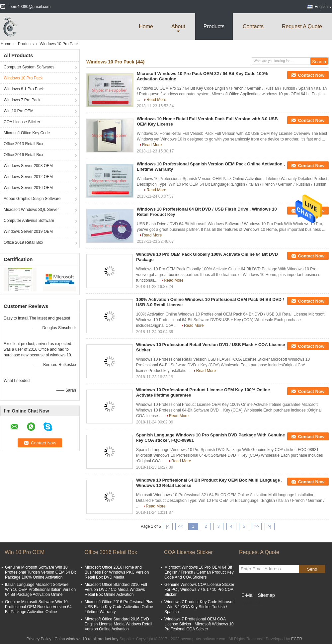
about (178, 26)
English (323, 7)
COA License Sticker (22, 122)
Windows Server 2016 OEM (28, 188)
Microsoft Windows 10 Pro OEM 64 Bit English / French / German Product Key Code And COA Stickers (199, 572)
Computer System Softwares (29, 67)
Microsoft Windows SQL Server (31, 210)
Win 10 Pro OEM (19, 111)
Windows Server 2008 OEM (28, 166)
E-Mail (248, 595)
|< (168, 526)
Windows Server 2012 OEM (28, 177)
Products (214, 26)
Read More (156, 100)
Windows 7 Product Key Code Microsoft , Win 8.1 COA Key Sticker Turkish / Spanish (199, 607)
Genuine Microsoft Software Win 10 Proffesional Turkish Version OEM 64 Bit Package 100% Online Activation (40, 572)
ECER (297, 639)
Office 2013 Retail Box (23, 144)
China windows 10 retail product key (86, 639)
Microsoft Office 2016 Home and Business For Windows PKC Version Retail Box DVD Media (117, 572)
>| (270, 526)
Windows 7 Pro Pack (22, 100)
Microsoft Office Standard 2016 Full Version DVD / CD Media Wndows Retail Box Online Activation (116, 590)
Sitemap (266, 595)
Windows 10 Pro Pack (23, 78)
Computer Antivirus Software (29, 221)
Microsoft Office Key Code (27, 133)
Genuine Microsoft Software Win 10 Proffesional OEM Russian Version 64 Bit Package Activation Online (38, 607)
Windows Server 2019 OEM (28, 231)
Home (146, 26)
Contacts (253, 26)
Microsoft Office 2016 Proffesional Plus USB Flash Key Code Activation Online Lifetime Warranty (119, 607)
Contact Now (311, 75)
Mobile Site (251, 603)
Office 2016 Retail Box (23, 155)
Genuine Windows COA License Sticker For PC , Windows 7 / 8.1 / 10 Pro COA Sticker (199, 590)
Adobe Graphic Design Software (32, 199)
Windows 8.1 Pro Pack (24, 89)
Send (312, 569)
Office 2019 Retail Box (23, 242)
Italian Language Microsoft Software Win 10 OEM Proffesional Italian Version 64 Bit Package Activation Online (40, 590)
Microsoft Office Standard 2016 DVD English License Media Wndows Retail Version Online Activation (118, 624)
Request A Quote (302, 26)
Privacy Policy (39, 639)
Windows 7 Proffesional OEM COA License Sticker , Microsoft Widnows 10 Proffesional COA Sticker (199, 624)
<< (180, 526)
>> (257, 526)
